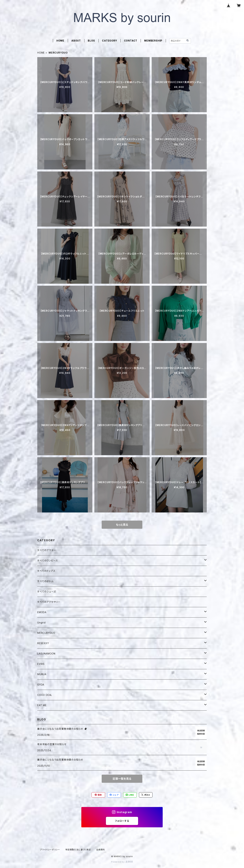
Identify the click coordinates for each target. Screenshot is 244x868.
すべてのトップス (46, 571)
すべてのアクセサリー (49, 602)
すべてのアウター (47, 550)
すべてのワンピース (48, 561)
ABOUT (76, 41)
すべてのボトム (45, 581)
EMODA (42, 612)
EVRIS (41, 664)
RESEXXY (43, 643)
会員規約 (101, 850)
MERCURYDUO (46, 633)
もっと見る (122, 525)
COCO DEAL (45, 695)
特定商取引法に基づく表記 (78, 850)
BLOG (91, 41)
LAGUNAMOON (46, 654)
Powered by (122, 862)
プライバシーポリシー (50, 850)
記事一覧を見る (122, 779)
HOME (60, 41)
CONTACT (131, 41)
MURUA (42, 674)
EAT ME (42, 705)
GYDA (41, 685)
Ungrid (41, 623)
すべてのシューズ (47, 592)
